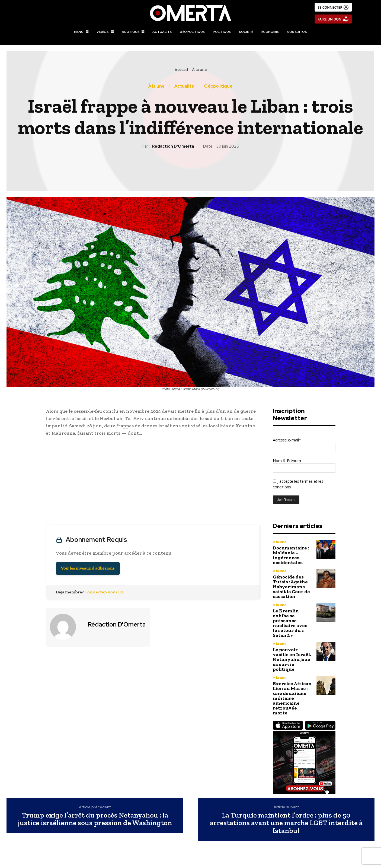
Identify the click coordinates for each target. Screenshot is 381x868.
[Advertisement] (153, 482)
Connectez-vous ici (104, 592)
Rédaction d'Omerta (173, 146)
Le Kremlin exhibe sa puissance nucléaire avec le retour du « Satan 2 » (290, 623)
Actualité (184, 86)
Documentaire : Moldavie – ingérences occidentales (291, 555)
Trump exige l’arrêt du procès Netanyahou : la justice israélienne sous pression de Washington (95, 819)
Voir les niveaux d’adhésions (88, 568)
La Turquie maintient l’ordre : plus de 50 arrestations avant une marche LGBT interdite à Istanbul (286, 823)
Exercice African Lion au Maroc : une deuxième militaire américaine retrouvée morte (292, 698)
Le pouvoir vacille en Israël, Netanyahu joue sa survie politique (292, 659)
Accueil (181, 69)
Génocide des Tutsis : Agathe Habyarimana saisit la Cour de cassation (291, 587)
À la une (199, 69)
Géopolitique (218, 86)
